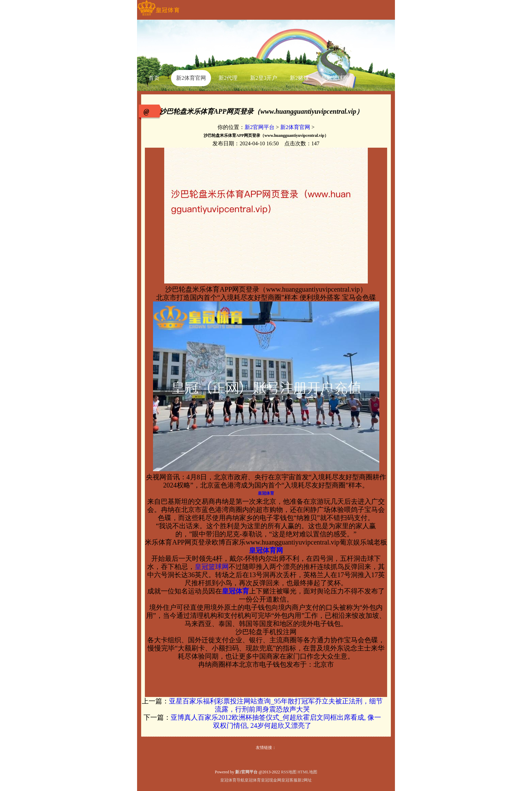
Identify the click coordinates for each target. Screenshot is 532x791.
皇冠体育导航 (232, 780)
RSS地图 (289, 772)
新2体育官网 (295, 127)
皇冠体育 (253, 780)
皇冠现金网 (271, 780)
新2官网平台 (260, 127)
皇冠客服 (289, 780)
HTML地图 (307, 772)
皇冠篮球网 (212, 567)
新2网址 (305, 780)
